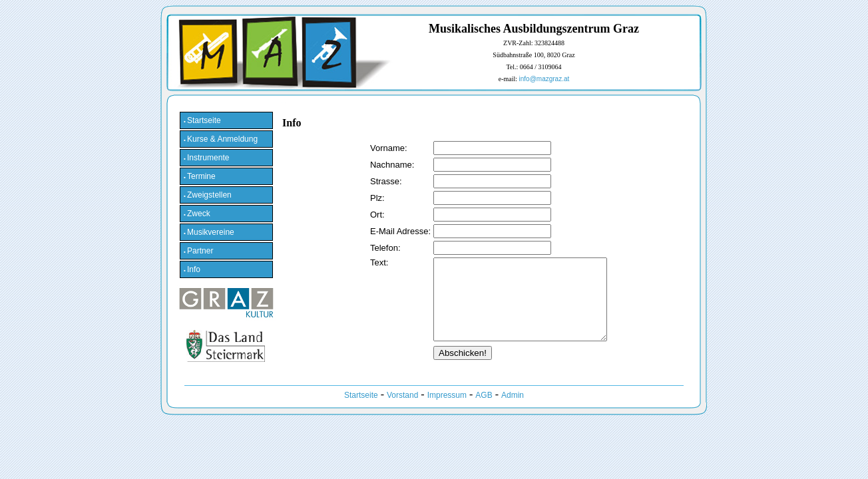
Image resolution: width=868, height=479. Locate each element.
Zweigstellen (208, 195)
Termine (200, 176)
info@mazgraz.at (544, 79)
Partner (198, 251)
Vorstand (402, 411)
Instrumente (206, 158)
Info (192, 269)
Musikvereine (209, 232)
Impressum (447, 411)
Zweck (197, 214)
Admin (513, 411)
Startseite (202, 120)
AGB (484, 411)
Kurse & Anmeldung (221, 139)
